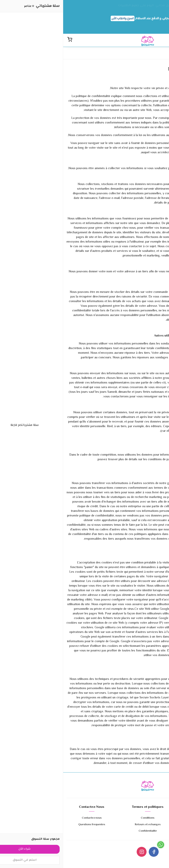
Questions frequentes (29, 825)
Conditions (84, 818)
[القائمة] (155, 40)
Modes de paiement (141, 825)
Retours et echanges (84, 825)
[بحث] (162, 40)
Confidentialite (85, 831)
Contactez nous (29, 818)
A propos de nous (140, 818)
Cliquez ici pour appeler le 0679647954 (143, 866)
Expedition (141, 831)
